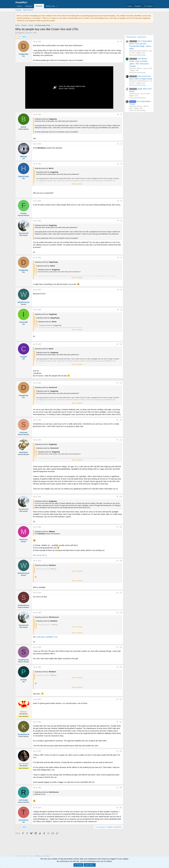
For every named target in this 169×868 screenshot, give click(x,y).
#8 (121, 290)
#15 (121, 527)
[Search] (148, 6)
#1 (121, 42)
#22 (121, 722)
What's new (50, 6)
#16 (121, 561)
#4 (121, 164)
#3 (121, 144)
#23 (121, 751)
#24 (121, 788)
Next (24, 37)
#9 (121, 310)
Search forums (28, 10)
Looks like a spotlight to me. (47, 637)
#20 (121, 667)
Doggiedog (21, 33)
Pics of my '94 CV (40, 555)
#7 (121, 258)
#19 (121, 647)
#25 (121, 808)
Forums (39, 6)
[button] (57, 6)
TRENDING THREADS (136, 37)
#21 (121, 699)
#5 (121, 201)
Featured (29, 6)
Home (19, 6)
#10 (121, 344)
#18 (121, 613)
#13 (121, 440)
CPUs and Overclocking (137, 55)
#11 (121, 383)
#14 (121, 497)
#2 (121, 114)
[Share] (118, 42)
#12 (121, 420)
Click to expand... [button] (78, 184)
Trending (18, 10)
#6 (121, 221)
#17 (121, 593)
